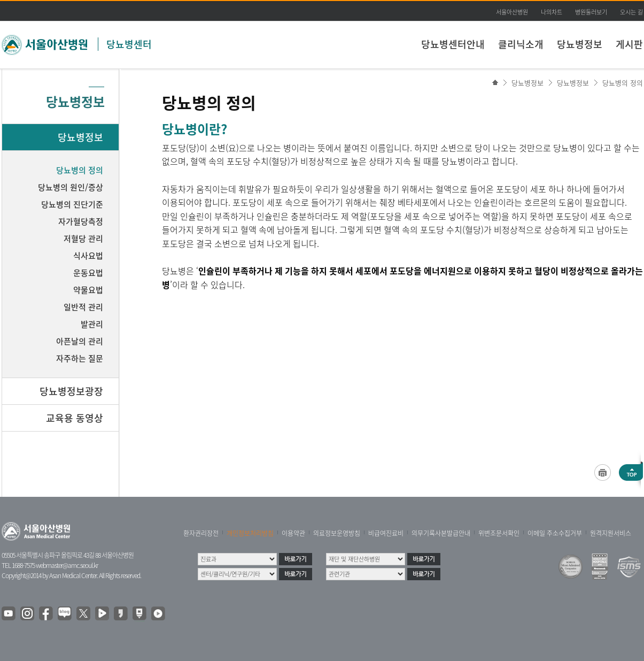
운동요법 (88, 273)
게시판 (629, 44)
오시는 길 (631, 12)
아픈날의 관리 (80, 341)
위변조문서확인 (499, 533)
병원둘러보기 (591, 12)
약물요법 (88, 290)
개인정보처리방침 (250, 533)
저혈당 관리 (83, 239)
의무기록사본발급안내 (441, 533)
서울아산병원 (512, 12)
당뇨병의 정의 (623, 83)
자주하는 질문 (80, 358)
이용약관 (293, 533)
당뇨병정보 (580, 44)
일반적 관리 (83, 307)
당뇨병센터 (129, 44)
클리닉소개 (521, 44)
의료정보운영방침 (337, 533)
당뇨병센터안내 (453, 44)
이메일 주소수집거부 (555, 533)
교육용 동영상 (75, 418)
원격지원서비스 (611, 533)
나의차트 (552, 12)
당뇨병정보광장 (71, 391)
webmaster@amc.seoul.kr (67, 565)
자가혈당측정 (81, 221)
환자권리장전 (201, 533)
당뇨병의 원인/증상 (71, 187)
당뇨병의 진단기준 (72, 204)
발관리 (92, 324)
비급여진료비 (386, 533)
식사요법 (88, 256)
